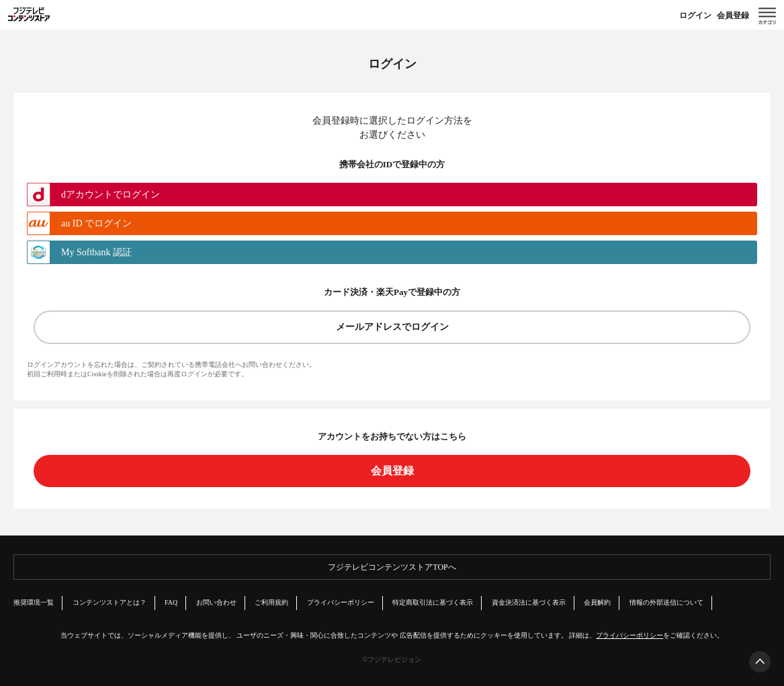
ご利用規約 (271, 602)
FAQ (171, 602)
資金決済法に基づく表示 (529, 602)
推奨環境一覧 (34, 602)
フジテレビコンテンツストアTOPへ (392, 567)
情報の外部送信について (666, 602)
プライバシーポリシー (341, 602)
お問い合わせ (216, 602)
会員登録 (733, 15)
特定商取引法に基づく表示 (433, 602)
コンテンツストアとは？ (110, 602)
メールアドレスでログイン (392, 327)
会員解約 (597, 602)
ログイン (695, 15)
